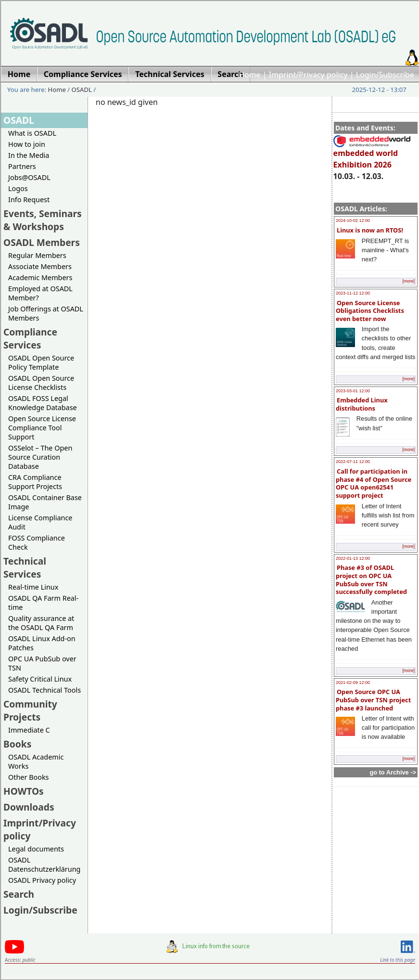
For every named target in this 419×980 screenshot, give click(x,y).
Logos (18, 188)
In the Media (29, 155)
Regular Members (37, 255)
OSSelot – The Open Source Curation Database (40, 457)
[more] (408, 281)
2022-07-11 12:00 (353, 462)
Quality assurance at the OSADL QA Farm (41, 623)
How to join (27, 144)
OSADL (82, 90)
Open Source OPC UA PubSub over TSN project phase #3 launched (373, 700)
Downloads (29, 807)
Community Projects (30, 710)
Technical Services (25, 567)
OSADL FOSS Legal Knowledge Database (43, 403)
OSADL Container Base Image (45, 502)
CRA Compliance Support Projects (35, 482)
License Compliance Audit (40, 522)
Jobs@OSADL (29, 177)
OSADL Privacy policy (42, 880)
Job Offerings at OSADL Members (46, 313)
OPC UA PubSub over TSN (42, 663)
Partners (22, 166)
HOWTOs (24, 791)
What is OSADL (32, 133)
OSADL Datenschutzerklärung (44, 864)
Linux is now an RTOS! (370, 230)
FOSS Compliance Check (37, 542)
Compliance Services (30, 338)
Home (250, 75)
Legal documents (36, 849)
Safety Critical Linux (40, 679)
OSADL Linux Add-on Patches (42, 643)
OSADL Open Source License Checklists (41, 383)
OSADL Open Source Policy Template (41, 362)
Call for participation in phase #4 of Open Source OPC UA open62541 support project (374, 483)
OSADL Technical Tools (44, 690)
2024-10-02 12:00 (353, 220)
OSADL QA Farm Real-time (43, 603)
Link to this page (398, 960)
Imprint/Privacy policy (308, 75)
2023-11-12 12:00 (353, 293)
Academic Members (40, 277)
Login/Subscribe (385, 75)
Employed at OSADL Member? (40, 293)
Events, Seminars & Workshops (43, 220)
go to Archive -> (393, 772)
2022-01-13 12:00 (353, 558)
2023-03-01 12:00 (353, 391)
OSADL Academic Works (36, 761)
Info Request (29, 200)
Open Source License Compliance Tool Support (42, 428)
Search (19, 894)
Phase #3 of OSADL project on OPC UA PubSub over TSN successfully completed (371, 580)
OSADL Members (42, 242)
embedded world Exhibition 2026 (372, 155)
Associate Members (40, 266)
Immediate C (29, 730)
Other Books (28, 777)
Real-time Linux (33, 587)
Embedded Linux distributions (362, 404)
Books (17, 744)
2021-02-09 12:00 (353, 683)
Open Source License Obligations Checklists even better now (370, 311)
